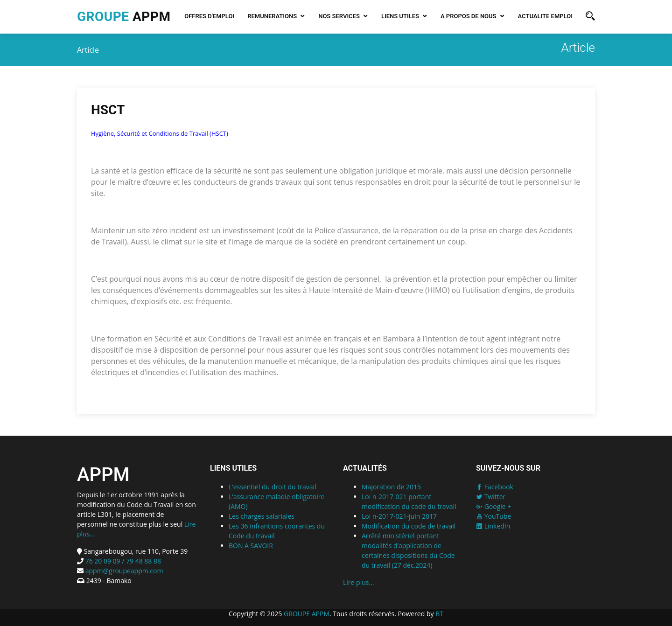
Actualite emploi (545, 16)
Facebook (495, 487)
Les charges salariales (262, 516)
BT (439, 614)
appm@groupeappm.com (124, 571)
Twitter (491, 497)
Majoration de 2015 (391, 487)
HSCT (108, 111)
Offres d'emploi (209, 16)
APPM (124, 17)
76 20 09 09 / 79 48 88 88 (122, 561)
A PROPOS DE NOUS (469, 16)
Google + (493, 506)
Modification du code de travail (409, 526)
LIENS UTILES (400, 16)
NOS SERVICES (339, 16)
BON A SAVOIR (251, 546)
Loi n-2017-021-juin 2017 (399, 516)
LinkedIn (493, 526)
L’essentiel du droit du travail (273, 487)
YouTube (493, 516)
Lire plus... (358, 582)
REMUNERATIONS (272, 16)
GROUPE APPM (307, 614)
